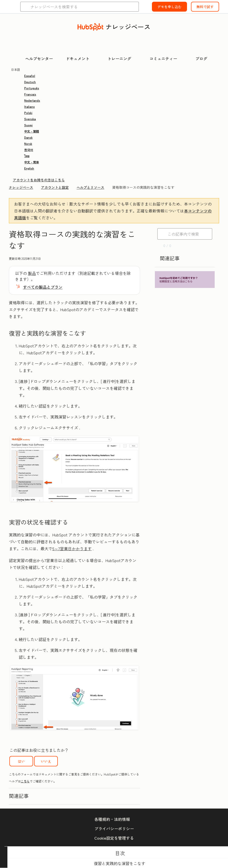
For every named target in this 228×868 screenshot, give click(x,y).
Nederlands (32, 100)
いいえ (46, 761)
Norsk (28, 143)
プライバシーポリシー (114, 829)
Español (30, 76)
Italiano (30, 106)
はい (21, 761)
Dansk (28, 137)
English (29, 168)
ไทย (27, 156)
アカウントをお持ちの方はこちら (39, 180)
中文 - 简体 (32, 162)
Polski (28, 113)
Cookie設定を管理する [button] (114, 838)
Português (32, 88)
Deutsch (30, 82)
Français (30, 94)
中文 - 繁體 (32, 131)
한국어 (29, 150)
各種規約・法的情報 (112, 819)
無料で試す (205, 7)
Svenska (30, 119)
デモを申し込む (169, 7)
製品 (32, 273)
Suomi (28, 125)
